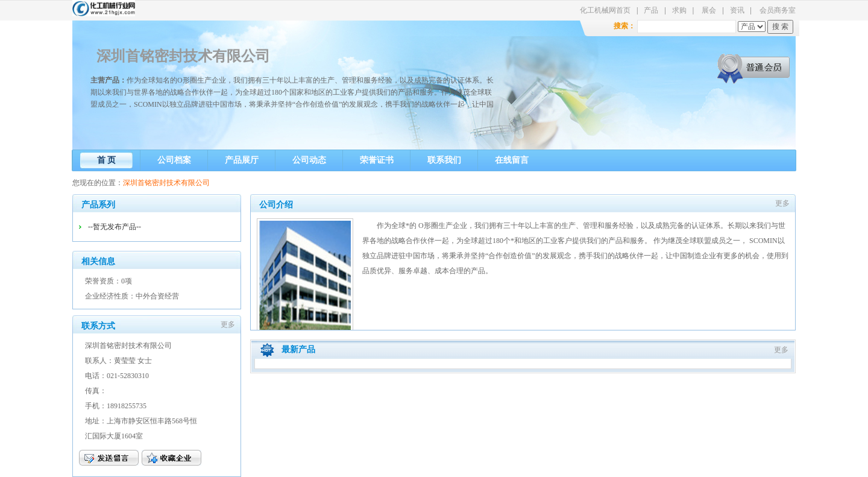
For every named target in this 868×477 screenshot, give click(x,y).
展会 (709, 10)
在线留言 (512, 160)
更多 (228, 324)
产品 (651, 10)
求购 (679, 10)
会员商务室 (778, 10)
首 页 (107, 160)
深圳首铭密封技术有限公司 (183, 56)
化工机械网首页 (605, 10)
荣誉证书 (377, 160)
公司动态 (309, 160)
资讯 (737, 10)
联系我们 (444, 160)
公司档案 (174, 160)
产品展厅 (242, 160)
